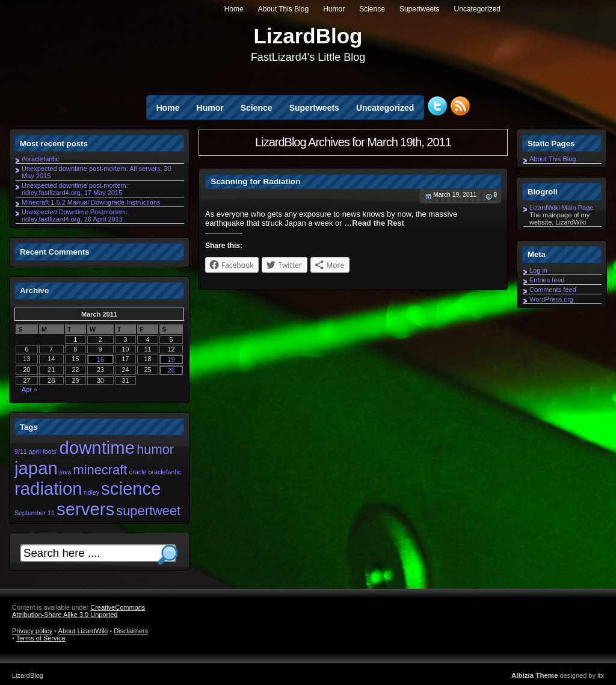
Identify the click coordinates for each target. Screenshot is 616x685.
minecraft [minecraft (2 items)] (100, 470)
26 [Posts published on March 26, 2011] (171, 370)
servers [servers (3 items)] (85, 509)
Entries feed (547, 280)
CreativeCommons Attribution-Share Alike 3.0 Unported (79, 611)
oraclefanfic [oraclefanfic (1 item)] (165, 472)
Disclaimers (131, 631)
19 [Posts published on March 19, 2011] (171, 359)
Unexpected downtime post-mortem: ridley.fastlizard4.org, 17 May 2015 (75, 189)
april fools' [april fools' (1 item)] (43, 451)
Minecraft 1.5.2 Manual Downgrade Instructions (91, 202)
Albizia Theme (535, 675)
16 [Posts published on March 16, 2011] (100, 359)
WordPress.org (551, 299)
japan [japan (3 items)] (36, 468)
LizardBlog (308, 36)
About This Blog (284, 9)
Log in (538, 270)
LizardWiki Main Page (561, 208)
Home (234, 9)
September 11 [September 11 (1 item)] (35, 513)
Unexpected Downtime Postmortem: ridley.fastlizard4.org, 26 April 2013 (75, 215)
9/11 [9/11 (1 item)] (21, 451)
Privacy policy (32, 631)
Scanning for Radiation (255, 181)
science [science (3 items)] (131, 488)
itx (601, 675)
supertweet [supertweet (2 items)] (148, 511)
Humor (334, 9)
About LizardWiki (83, 631)
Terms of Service (41, 638)
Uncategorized (477, 9)
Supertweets (420, 9)
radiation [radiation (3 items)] (48, 488)
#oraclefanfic (40, 159)
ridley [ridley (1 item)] (92, 492)
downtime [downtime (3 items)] (97, 448)
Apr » (29, 389)
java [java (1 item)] (66, 472)
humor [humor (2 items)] (155, 449)
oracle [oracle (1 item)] (137, 472)
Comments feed (553, 290)
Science (372, 9)
